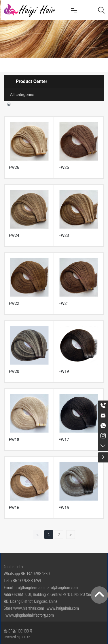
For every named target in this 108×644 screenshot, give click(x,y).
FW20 (14, 371)
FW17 (64, 440)
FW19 (64, 371)
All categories (22, 95)
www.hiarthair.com (29, 608)
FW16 (14, 508)
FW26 (14, 167)
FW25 (64, 167)
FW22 (14, 303)
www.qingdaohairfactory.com (30, 615)
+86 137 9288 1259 (26, 580)
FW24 (14, 235)
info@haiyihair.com (29, 587)
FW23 (64, 235)
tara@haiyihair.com (62, 587)
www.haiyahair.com (63, 608)
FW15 (64, 508)
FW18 (14, 440)
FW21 (64, 303)
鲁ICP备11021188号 (18, 631)
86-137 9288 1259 (35, 574)
